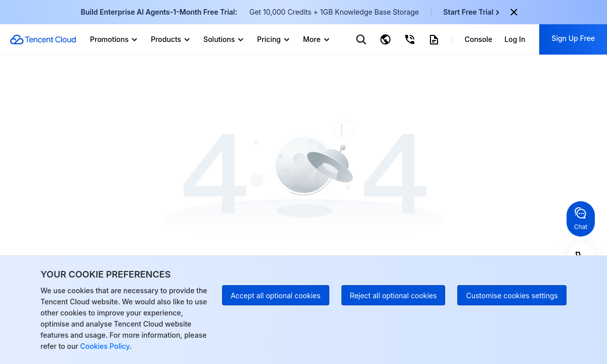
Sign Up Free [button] (573, 38)
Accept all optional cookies (276, 295)
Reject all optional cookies (394, 295)
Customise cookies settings (512, 295)
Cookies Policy (104, 346)
